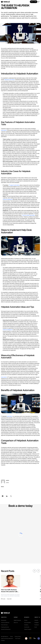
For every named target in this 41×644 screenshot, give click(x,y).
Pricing (26, 620)
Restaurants (4, 620)
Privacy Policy (18, 637)
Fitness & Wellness (5, 623)
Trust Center (18, 638)
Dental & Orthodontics (6, 629)
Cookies (3, 640)
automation (10, 416)
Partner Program (28, 629)
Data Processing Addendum (7, 638)
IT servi (24, 215)
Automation (4, 130)
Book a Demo (34, 2)
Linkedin (36, 620)
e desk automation (30, 215)
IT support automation (14, 185)
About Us (16, 623)
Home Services (4, 625)
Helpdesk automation (10, 80)
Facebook (37, 625)
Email (36, 627)
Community (27, 627)
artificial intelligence (8, 199)
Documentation (28, 623)
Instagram (37, 623)
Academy (26, 625)
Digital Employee (17, 620)
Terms (11, 637)
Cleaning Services (5, 627)
